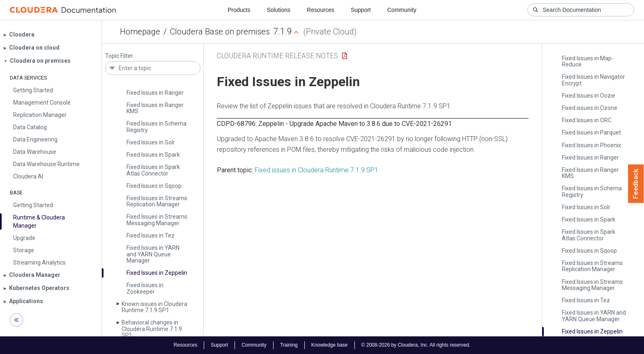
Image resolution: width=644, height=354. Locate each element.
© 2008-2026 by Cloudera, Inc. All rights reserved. (416, 345)
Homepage (140, 32)
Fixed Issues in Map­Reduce (588, 61)
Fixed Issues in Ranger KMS (155, 108)
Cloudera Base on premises (220, 32)
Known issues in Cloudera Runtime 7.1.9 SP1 (154, 307)
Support (361, 10)
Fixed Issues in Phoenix (591, 145)
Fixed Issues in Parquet (591, 132)
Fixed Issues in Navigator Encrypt (593, 80)
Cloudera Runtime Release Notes (277, 56)
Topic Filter (119, 56)
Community (402, 10)
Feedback (636, 184)
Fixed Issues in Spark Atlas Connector (153, 170)
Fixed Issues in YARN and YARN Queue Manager (153, 254)
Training (289, 345)
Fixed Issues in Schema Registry (156, 127)
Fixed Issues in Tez (151, 235)
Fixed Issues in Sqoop (154, 186)
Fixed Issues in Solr (151, 142)
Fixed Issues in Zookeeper (145, 288)
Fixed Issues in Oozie (589, 96)
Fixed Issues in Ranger (155, 93)
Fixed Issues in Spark (153, 155)
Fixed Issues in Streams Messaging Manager (157, 220)
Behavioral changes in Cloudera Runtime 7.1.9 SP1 (152, 329)
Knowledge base (330, 345)
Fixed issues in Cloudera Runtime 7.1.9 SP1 (316, 170)
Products (239, 10)
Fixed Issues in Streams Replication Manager (157, 201)
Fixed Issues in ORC (587, 120)
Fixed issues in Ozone (590, 108)
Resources (321, 10)
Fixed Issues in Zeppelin (157, 273)
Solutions (278, 10)
